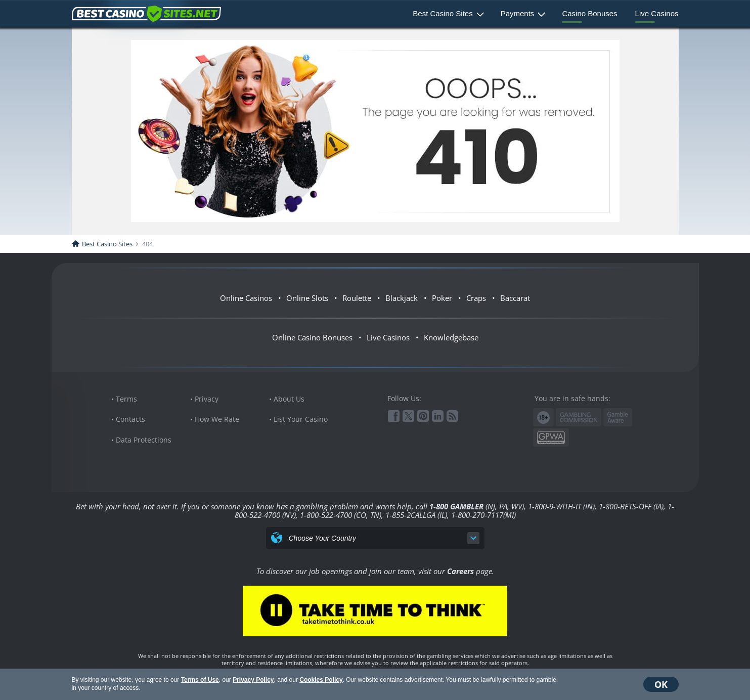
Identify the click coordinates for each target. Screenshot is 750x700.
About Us (289, 399)
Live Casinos (657, 13)
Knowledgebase (451, 337)
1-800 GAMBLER (456, 506)
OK (661, 684)
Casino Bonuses (589, 13)
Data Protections (144, 440)
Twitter (408, 416)
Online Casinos (246, 298)
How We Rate (217, 419)
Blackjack (402, 298)
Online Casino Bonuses (312, 337)
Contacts (130, 419)
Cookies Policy (321, 680)
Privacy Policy (253, 680)
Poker (442, 298)
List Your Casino (301, 419)
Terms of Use (200, 680)
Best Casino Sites (443, 13)
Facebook (394, 416)
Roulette (357, 298)
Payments (518, 13)
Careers (460, 571)
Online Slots (307, 298)
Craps (476, 298)
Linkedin (438, 416)
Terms (126, 399)
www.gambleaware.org (618, 418)
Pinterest (423, 416)
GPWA (551, 438)
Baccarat (515, 298)
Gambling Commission (579, 417)
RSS (452, 416)
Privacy (207, 399)
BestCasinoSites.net (146, 14)
